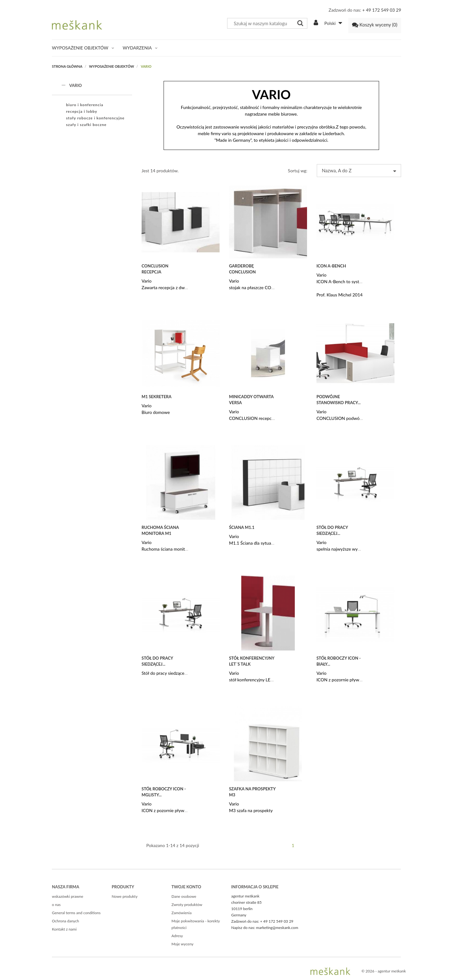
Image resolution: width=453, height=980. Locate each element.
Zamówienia (182, 913)
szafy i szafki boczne (86, 125)
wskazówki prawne (68, 896)
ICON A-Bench (331, 266)
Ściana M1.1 (242, 527)
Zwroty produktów (187, 905)
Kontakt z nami (64, 929)
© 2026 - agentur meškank (384, 971)
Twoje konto (186, 887)
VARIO (72, 85)
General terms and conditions (76, 913)
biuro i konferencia (85, 105)
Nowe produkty (125, 896)
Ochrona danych (65, 921)
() (375, 25)
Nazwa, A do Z (359, 171)
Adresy (177, 936)
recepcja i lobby (82, 111)
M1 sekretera (157, 397)
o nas (56, 905)
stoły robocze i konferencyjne (95, 118)
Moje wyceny (182, 944)
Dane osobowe (184, 896)
